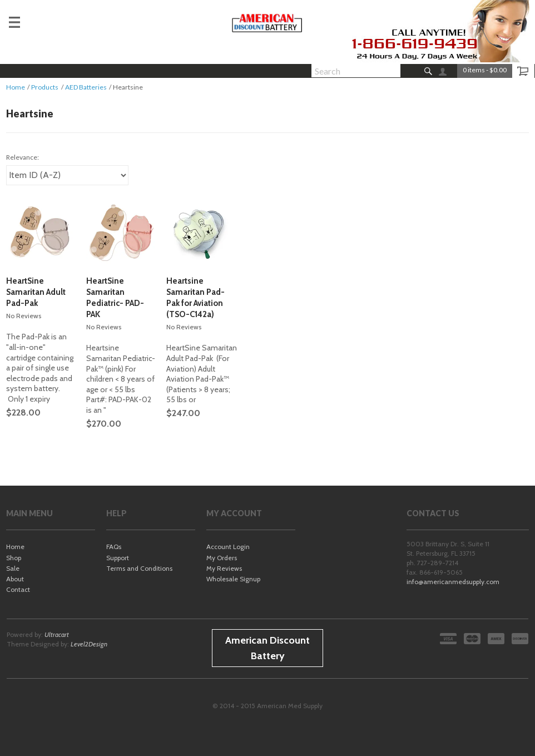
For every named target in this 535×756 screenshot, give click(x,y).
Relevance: (23, 157)
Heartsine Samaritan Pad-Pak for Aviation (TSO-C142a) (195, 298)
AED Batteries (86, 87)
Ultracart (57, 634)
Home (16, 87)
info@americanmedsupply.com (453, 582)
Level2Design (89, 644)
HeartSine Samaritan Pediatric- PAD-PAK (115, 298)
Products (45, 87)
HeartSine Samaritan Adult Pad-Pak (36, 292)
